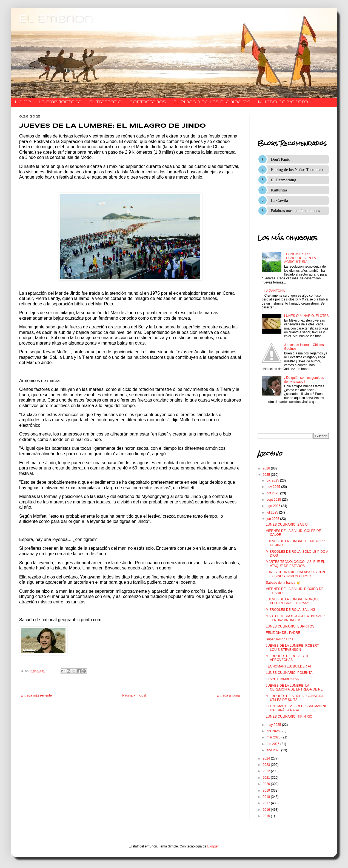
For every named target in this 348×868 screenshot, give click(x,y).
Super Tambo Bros (279, 639)
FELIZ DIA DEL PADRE (283, 633)
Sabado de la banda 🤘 (283, 583)
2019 (267, 790)
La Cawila (279, 200)
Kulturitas (279, 190)
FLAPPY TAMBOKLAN (283, 679)
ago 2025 (274, 506)
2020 (267, 784)
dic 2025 (273, 480)
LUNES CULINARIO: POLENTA (289, 673)
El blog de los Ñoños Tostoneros (298, 170)
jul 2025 (273, 512)
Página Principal (134, 695)
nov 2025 (274, 487)
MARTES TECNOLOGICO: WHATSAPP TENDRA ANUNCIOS (295, 618)
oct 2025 (273, 493)
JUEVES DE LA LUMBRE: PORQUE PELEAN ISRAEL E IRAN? (293, 601)
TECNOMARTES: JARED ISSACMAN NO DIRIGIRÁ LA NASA (297, 708)
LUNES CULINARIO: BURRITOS (290, 626)
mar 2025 (274, 737)
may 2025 (274, 725)
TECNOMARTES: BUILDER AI (288, 666)
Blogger (213, 846)
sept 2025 (274, 500)
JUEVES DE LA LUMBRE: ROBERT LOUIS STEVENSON (292, 648)
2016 (267, 810)
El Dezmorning (284, 180)
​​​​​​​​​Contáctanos (148, 102)
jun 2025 (273, 519)
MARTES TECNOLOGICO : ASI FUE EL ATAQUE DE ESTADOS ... (295, 564)
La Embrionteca (60, 102)
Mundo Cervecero (283, 102)
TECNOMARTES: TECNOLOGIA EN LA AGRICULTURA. (300, 258)
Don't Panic (281, 159)
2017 (267, 803)
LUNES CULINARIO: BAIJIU (287, 525)
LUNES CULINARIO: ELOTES (306, 316)
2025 (267, 475)
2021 (267, 778)
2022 (267, 771)
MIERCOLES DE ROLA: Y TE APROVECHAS (288, 658)
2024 (267, 758)
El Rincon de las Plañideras (212, 102)
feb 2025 (273, 744)
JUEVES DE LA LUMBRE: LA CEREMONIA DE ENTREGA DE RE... (296, 687)
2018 (267, 797)
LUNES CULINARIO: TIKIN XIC (289, 717)
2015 (267, 816)
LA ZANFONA (275, 291)
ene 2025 (274, 750)
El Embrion (56, 19)
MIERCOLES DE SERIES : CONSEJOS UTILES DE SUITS (295, 698)
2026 (267, 468)
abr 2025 (274, 731)
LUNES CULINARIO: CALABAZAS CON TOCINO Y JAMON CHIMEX (295, 574)
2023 (267, 765)
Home (23, 102)
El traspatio (105, 102)
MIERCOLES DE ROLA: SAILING (291, 610)
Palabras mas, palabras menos (296, 211)
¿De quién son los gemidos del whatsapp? (304, 380)
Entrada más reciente (36, 695)
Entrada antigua (228, 695)
